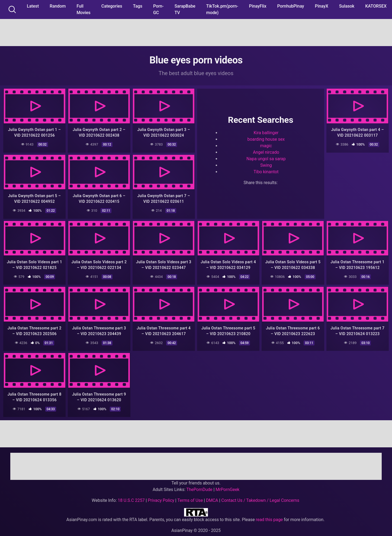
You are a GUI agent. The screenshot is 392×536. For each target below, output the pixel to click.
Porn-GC (158, 9)
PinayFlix (258, 6)
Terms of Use (190, 498)
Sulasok (347, 6)
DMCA (212, 498)
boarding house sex (266, 139)
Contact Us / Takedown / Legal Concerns (260, 498)
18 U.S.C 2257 (131, 498)
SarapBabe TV (185, 9)
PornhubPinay (290, 6)
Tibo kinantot (266, 171)
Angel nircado (266, 152)
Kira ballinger (266, 132)
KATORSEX (376, 6)
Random (58, 6)
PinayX (322, 6)
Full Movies (83, 9)
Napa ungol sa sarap (266, 158)
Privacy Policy (161, 498)
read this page (269, 517)
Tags (138, 6)
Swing (266, 165)
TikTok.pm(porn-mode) (222, 9)
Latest (33, 6)
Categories (112, 6)
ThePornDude (199, 487)
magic (266, 145)
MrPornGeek (227, 487)
